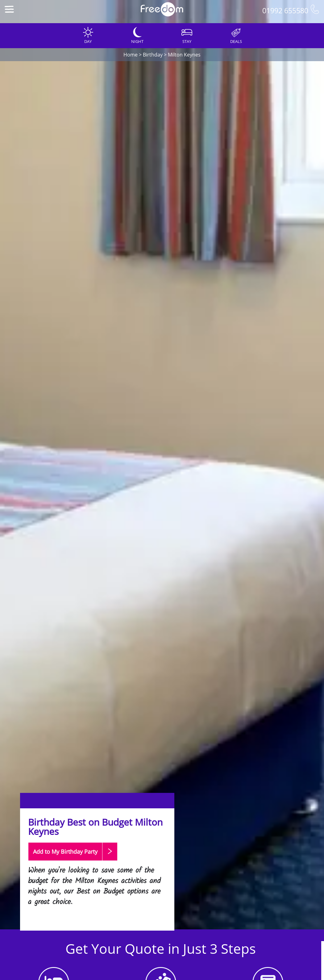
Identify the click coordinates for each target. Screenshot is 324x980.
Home (131, 55)
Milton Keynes (184, 55)
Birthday (153, 55)
